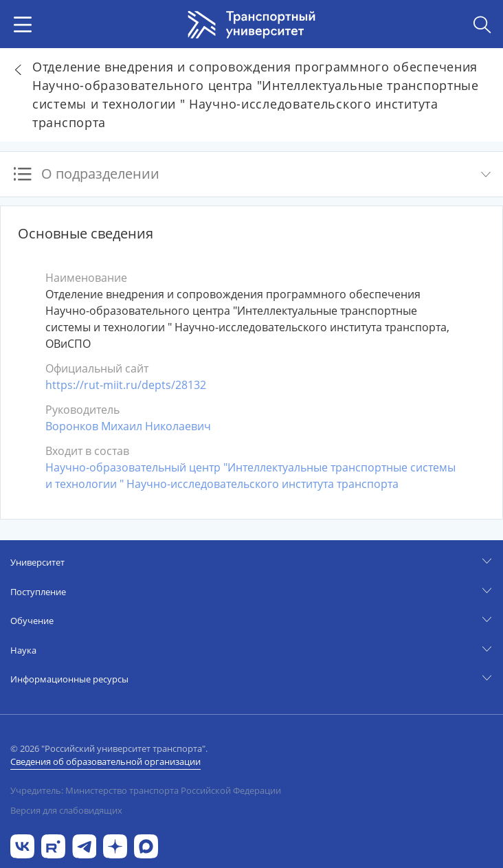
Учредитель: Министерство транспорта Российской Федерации (146, 790)
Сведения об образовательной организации (105, 761)
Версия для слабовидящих (66, 810)
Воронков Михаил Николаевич (128, 426)
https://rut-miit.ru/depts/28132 (126, 385)
